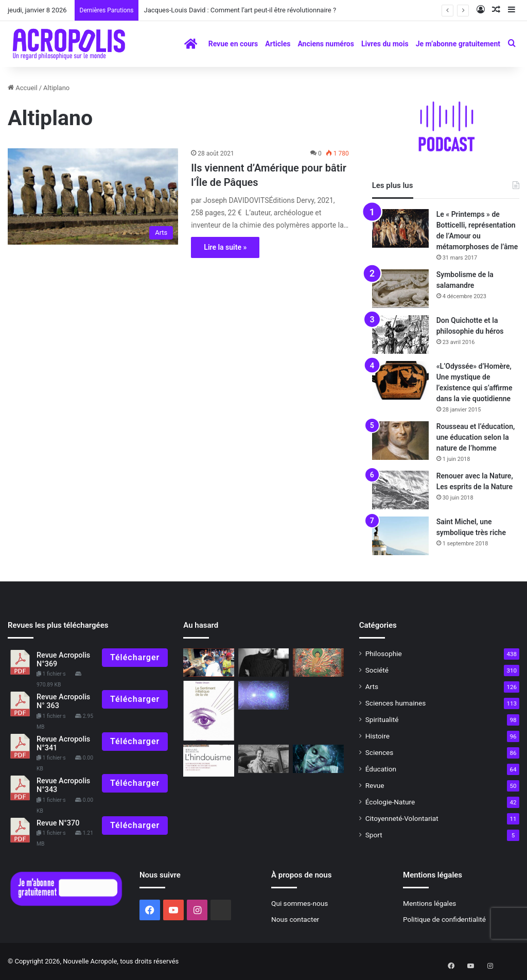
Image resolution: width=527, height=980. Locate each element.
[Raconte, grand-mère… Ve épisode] (263, 759)
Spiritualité (382, 719)
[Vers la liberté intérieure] (208, 663)
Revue (375, 785)
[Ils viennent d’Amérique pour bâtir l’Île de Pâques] (93, 196)
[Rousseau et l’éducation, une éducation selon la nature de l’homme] (400, 441)
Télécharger (135, 657)
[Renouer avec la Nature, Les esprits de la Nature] (400, 490)
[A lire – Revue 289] (208, 711)
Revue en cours (233, 44)
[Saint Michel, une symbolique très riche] (400, 536)
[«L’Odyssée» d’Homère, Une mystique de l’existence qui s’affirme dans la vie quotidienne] (400, 380)
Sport (374, 835)
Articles (278, 44)
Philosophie (384, 654)
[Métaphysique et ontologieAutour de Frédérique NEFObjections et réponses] (318, 759)
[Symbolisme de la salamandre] (400, 289)
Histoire (377, 736)
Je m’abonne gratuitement (458, 44)
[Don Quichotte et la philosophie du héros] (400, 334)
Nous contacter (295, 919)
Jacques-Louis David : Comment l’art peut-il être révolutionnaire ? (240, 10)
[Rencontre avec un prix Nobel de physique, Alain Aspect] (263, 695)
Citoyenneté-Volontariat (402, 818)
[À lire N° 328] (208, 761)
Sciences (380, 752)
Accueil (23, 88)
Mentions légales (429, 903)
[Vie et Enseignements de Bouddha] (318, 663)
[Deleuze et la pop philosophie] (263, 663)
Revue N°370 (58, 823)
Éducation (381, 769)
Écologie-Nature (390, 802)
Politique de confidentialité (444, 919)
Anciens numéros (326, 44)
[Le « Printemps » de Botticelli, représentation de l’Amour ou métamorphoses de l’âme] (400, 228)
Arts (372, 686)
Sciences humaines (396, 703)
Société (377, 670)
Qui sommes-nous (300, 903)
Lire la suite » (225, 247)
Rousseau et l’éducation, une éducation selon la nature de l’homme (476, 437)
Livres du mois (385, 44)
